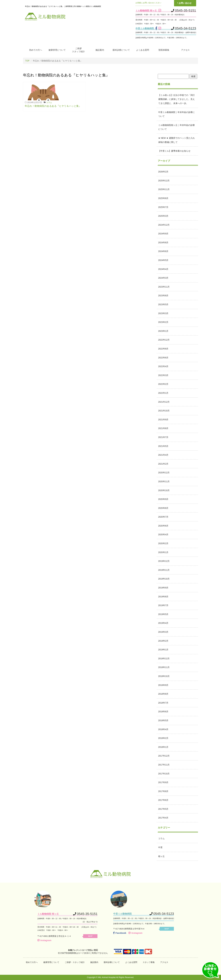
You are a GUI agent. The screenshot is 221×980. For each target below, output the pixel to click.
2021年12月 (164, 402)
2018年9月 (163, 685)
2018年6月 (163, 712)
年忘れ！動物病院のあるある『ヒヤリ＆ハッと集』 (53, 106)
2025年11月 (164, 189)
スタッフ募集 (149, 962)
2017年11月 (164, 765)
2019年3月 (163, 632)
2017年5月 (163, 809)
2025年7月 (163, 207)
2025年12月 (164, 180)
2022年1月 (163, 393)
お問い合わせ (185, 3)
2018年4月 (163, 729)
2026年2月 (163, 172)
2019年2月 (163, 641)
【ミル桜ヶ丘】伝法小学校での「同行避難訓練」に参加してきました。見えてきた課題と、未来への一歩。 (176, 99)
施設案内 (100, 50)
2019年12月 (164, 561)
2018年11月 (164, 667)
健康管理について (57, 50)
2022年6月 (163, 357)
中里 (160, 847)
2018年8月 (163, 694)
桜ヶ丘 (161, 856)
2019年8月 (163, 596)
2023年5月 (163, 304)
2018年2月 (163, 738)
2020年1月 (163, 552)
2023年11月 (164, 287)
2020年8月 (163, 508)
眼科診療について (121, 50)
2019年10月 (164, 579)
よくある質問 (143, 50)
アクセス (185, 50)
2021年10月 (164, 411)
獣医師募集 (164, 50)
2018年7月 (163, 703)
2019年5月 (163, 614)
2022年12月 (164, 340)
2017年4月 (163, 818)
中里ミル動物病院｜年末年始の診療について (176, 114)
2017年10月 (164, 773)
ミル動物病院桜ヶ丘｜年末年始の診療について (176, 127)
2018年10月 (164, 676)
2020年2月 (163, 543)
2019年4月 (163, 623)
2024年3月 (163, 278)
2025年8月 (163, 198)
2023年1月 (163, 331)
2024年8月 (163, 242)
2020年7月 (163, 517)
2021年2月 (163, 464)
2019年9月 (163, 588)
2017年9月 (163, 782)
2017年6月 (163, 800)
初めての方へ (36, 50)
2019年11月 (164, 570)
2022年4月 (163, 366)
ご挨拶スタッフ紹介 (78, 50)
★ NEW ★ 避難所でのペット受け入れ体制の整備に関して (176, 140)
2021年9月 (163, 419)
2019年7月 (163, 605)
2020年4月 (163, 534)
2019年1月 (163, 650)
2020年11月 (164, 481)
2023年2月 (163, 322)
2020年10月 (164, 490)
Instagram (44, 940)
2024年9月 (163, 234)
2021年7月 (163, 437)
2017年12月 (164, 756)
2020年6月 (163, 526)
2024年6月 (163, 251)
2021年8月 (163, 428)
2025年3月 (163, 216)
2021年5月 (163, 446)
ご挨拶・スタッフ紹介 (75, 962)
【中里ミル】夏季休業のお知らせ (174, 151)
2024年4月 (163, 269)
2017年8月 (163, 791)
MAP (91, 936)
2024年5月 (163, 260)
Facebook (120, 933)
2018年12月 (164, 658)
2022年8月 (163, 349)
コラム (49, 102)
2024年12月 (164, 225)
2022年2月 (163, 384)
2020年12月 (164, 473)
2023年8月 (163, 296)
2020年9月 (163, 499)
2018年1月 (163, 747)
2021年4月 (163, 455)
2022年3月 (163, 375)
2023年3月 (163, 313)
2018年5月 (163, 720)
